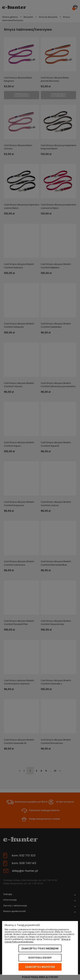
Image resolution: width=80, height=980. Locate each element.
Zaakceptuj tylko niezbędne (40, 948)
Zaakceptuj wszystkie (40, 967)
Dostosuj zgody (40, 958)
